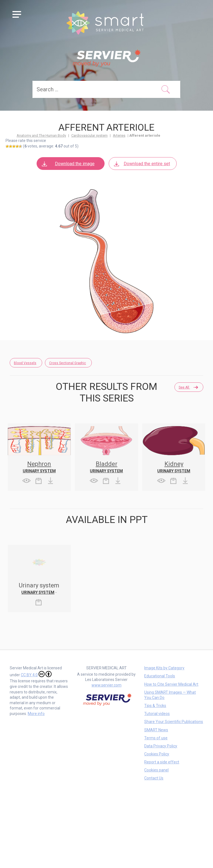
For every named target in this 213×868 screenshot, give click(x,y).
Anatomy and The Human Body (41, 135)
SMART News (156, 730)
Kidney (174, 464)
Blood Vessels (25, 363)
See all (188, 387)
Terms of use (156, 738)
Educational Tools (160, 676)
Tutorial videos (157, 714)
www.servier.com (106, 685)
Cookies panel (156, 770)
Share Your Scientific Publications (174, 722)
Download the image (68, 164)
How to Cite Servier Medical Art (171, 684)
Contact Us (154, 778)
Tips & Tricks (155, 706)
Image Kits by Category (164, 668)
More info (36, 714)
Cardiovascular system (89, 135)
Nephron (39, 464)
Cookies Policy (157, 754)
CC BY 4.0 (36, 674)
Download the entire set (142, 164)
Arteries (119, 135)
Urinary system (39, 471)
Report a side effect (162, 762)
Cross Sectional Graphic (68, 363)
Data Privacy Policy (161, 746)
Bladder (106, 464)
